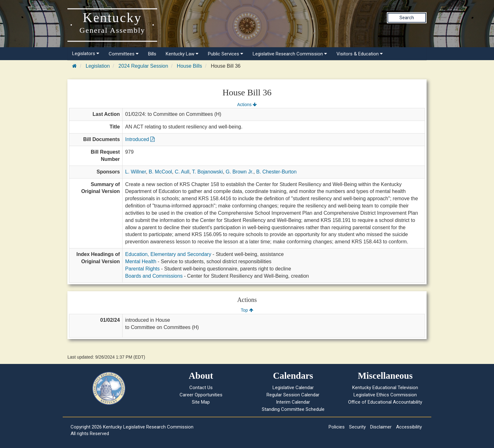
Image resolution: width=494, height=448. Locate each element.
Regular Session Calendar (293, 395)
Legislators (86, 54)
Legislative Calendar (293, 388)
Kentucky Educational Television (385, 388)
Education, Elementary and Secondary (168, 254)
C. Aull (182, 172)
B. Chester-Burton (276, 172)
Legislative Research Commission (290, 54)
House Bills (189, 66)
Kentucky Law (182, 54)
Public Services (226, 54)
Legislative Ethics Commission (385, 395)
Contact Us (201, 388)
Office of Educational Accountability (385, 402)
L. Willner (135, 172)
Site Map (201, 402)
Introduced (140, 139)
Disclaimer (381, 427)
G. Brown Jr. (239, 172)
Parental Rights (142, 269)
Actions (247, 105)
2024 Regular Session (143, 66)
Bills (152, 54)
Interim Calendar (293, 402)
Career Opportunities (201, 395)
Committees (124, 54)
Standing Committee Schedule (293, 409)
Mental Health (141, 261)
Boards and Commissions (154, 276)
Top (247, 310)
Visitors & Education (360, 54)
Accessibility (409, 427)
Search (407, 18)
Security (357, 427)
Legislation (98, 66)
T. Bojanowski (208, 172)
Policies (337, 427)
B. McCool (160, 172)
